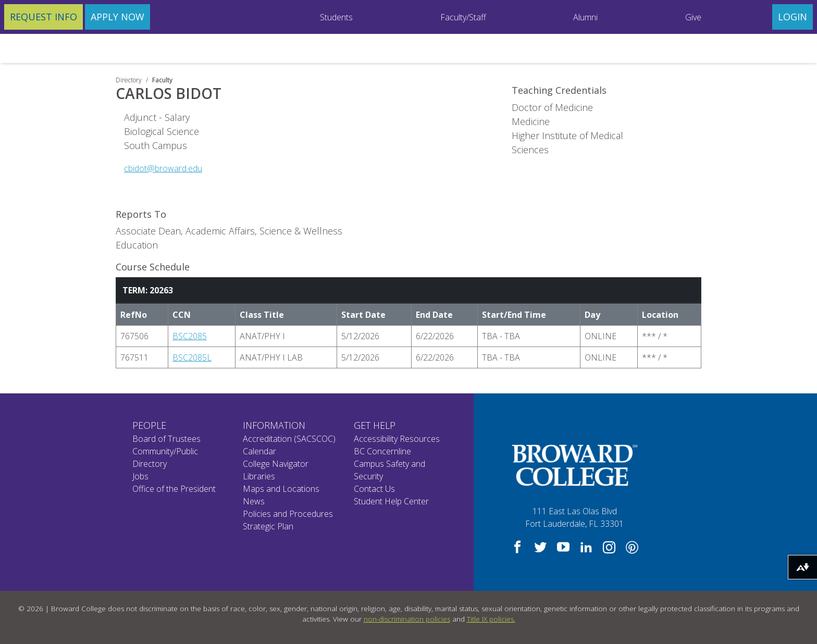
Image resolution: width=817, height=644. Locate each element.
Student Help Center (391, 501)
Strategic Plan (268, 526)
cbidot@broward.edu (163, 168)
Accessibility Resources (397, 439)
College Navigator (276, 464)
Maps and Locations (281, 489)
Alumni (585, 17)
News (254, 501)
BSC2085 (190, 336)
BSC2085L (192, 357)
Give (693, 17)
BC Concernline (382, 451)
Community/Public (165, 451)
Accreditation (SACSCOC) (289, 439)
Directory (129, 80)
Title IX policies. (491, 619)
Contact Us (374, 489)
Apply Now (117, 17)
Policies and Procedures (288, 514)
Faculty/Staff (463, 17)
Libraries (259, 476)
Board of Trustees (166, 439)
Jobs (140, 476)
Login (793, 17)
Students (336, 17)
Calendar (259, 451)
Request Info (44, 17)
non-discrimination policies (407, 619)
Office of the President (174, 489)
